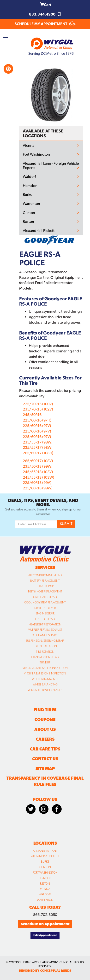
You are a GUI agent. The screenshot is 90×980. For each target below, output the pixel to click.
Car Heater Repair (45, 597)
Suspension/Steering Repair (45, 641)
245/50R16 (32, 415)
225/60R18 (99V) (37, 483)
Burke (27, 195)
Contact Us (45, 759)
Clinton (29, 213)
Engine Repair (45, 613)
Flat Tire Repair (45, 619)
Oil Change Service (45, 635)
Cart (46, 5)
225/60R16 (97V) (37, 426)
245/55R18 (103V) (38, 472)
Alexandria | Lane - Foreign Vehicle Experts (51, 166)
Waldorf (29, 177)
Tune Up (45, 662)
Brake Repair (45, 586)
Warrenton (31, 204)
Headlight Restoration (45, 624)
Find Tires (45, 710)
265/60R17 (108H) (38, 453)
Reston (28, 222)
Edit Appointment (45, 935)
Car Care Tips (45, 749)
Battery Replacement (45, 581)
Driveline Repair (45, 608)
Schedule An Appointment (45, 924)
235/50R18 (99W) (38, 466)
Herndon (30, 186)
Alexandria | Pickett (39, 231)
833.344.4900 (45, 14)
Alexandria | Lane (45, 851)
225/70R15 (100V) (38, 404)
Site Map (45, 769)
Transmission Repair (45, 657)
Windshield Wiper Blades (45, 690)
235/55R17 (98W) (38, 442)
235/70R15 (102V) (38, 409)
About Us (45, 729)
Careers (45, 739)
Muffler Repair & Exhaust (45, 630)
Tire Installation (45, 646)
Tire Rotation (45, 652)
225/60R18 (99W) (38, 488)
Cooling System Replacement (45, 602)
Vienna (29, 146)
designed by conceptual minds (45, 971)
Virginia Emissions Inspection (45, 673)
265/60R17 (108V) (38, 461)
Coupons (45, 720)
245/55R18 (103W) (39, 477)
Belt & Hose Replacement (45, 591)
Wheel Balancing (45, 684)
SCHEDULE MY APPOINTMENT (45, 24)
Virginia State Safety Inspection (45, 668)
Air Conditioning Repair (45, 575)
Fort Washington (36, 154)
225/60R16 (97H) (37, 420)
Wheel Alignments (45, 679)
